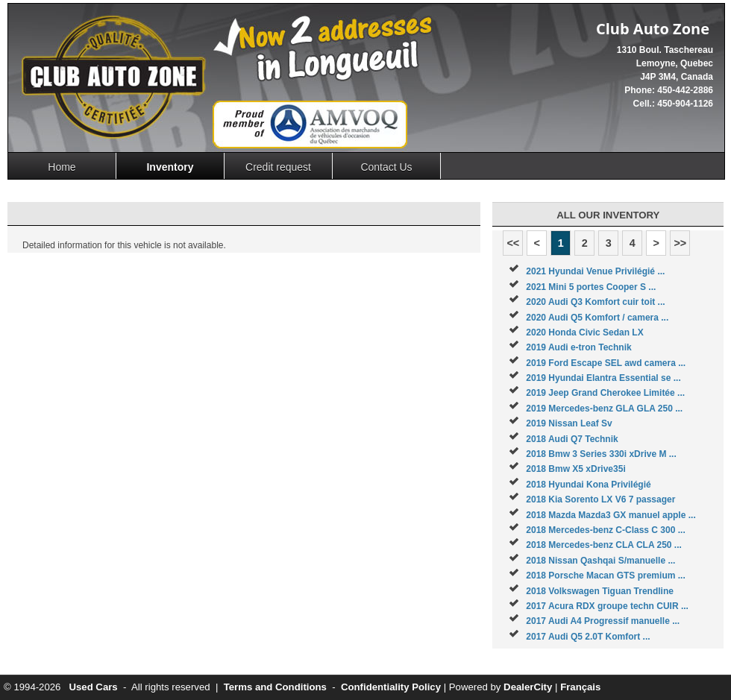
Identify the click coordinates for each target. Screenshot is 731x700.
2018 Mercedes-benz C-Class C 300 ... (605, 530)
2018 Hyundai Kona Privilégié (588, 485)
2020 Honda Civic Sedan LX (584, 332)
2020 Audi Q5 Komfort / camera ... (597, 318)
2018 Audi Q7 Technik (572, 439)
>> (680, 243)
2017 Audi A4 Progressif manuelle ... (603, 621)
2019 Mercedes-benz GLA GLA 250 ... (604, 409)
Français (580, 687)
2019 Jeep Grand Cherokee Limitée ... (605, 393)
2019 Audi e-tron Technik (578, 347)
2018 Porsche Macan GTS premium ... (605, 576)
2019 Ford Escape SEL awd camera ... (606, 363)
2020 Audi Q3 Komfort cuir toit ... (595, 302)
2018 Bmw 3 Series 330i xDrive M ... (601, 454)
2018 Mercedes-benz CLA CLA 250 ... (604, 545)
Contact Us (386, 167)
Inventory (170, 167)
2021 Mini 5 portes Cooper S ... (591, 287)
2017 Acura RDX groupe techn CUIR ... (607, 606)
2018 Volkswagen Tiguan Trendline (600, 591)
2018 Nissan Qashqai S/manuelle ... (600, 561)
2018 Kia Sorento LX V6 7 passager (600, 499)
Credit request (278, 167)
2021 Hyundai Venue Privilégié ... (595, 271)
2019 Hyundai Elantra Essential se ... (603, 378)
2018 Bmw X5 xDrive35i (575, 469)
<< (513, 243)
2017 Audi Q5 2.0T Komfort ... (588, 637)
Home (62, 167)
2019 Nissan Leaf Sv (569, 423)
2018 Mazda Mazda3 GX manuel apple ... (611, 515)
